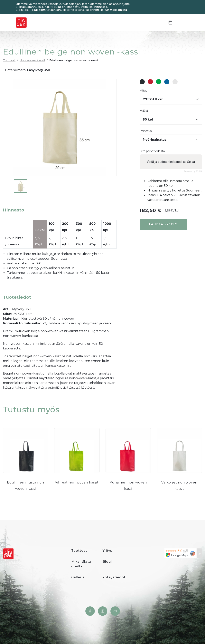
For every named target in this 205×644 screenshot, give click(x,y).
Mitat (143, 91)
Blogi (107, 562)
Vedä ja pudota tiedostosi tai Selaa (171, 162)
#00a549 (159, 82)
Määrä (144, 111)
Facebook (90, 611)
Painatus (146, 131)
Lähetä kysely (163, 224)
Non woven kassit (32, 60)
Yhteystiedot (114, 577)
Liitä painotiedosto (152, 151)
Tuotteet (9, 60)
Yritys (107, 551)
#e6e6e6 (175, 82)
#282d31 (142, 82)
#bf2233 (150, 82)
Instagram (103, 611)
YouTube (115, 611)
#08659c (167, 82)
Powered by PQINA (193, 171)
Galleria (78, 577)
